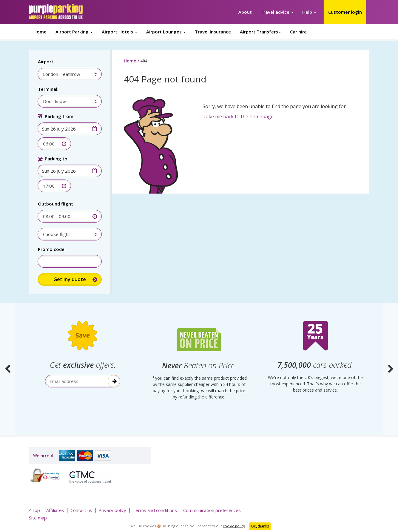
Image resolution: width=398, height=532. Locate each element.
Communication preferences (212, 510)
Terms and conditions (155, 510)
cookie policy (234, 526)
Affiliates (55, 510)
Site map (38, 518)
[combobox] (67, 74)
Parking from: (60, 116)
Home (40, 32)
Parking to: (57, 159)
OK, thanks (260, 526)
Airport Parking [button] (74, 32)
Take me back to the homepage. (239, 116)
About (245, 12)
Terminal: (48, 89)
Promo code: (52, 249)
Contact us (81, 510)
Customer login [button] (345, 12)
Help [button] (309, 12)
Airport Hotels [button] (119, 32)
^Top (34, 510)
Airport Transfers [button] (260, 32)
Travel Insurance (213, 32)
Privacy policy (112, 510)
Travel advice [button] (277, 12)
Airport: (46, 62)
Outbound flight (55, 204)
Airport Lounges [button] (166, 32)
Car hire (298, 32)
